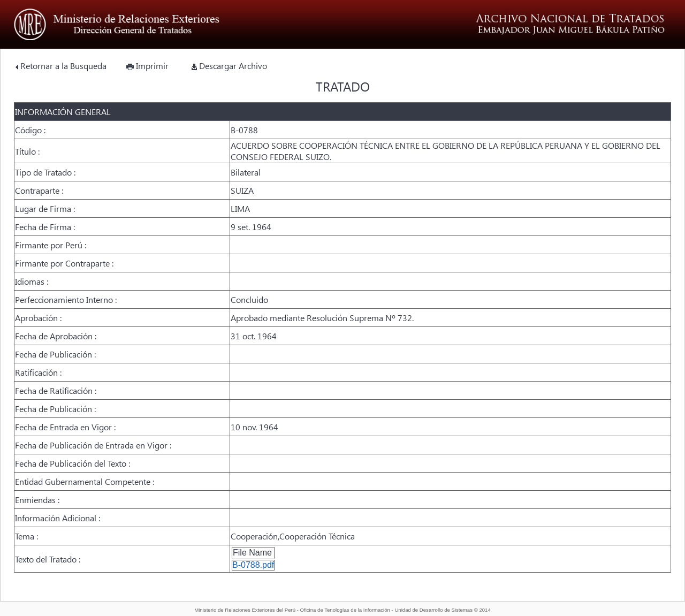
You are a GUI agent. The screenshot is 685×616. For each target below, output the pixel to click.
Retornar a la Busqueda (61, 66)
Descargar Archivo (229, 66)
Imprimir (147, 66)
